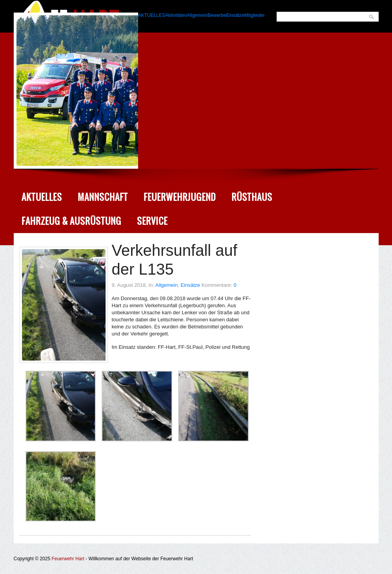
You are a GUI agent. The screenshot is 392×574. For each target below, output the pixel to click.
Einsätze (190, 285)
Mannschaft (103, 197)
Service (152, 221)
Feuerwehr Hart (68, 559)
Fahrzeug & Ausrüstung (71, 221)
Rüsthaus (252, 197)
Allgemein (167, 285)
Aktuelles (42, 197)
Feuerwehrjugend (180, 197)
